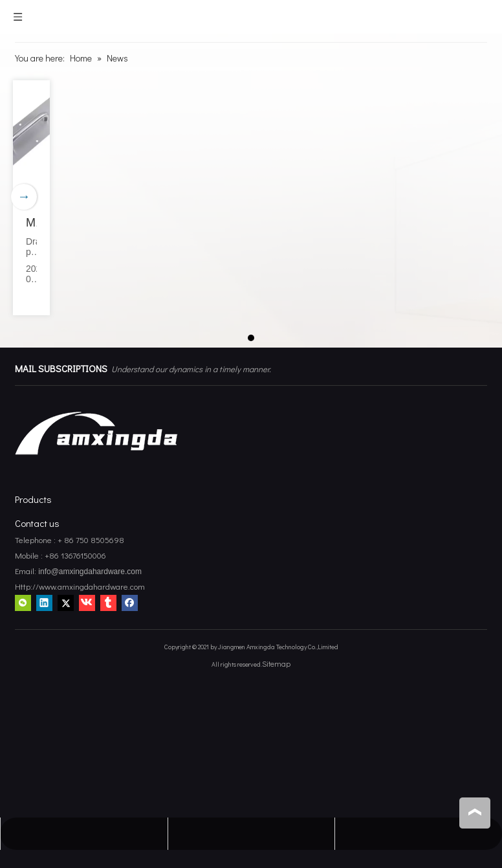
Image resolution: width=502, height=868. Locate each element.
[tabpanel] (31, 198)
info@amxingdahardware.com (89, 572)
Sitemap (276, 663)
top (475, 812)
